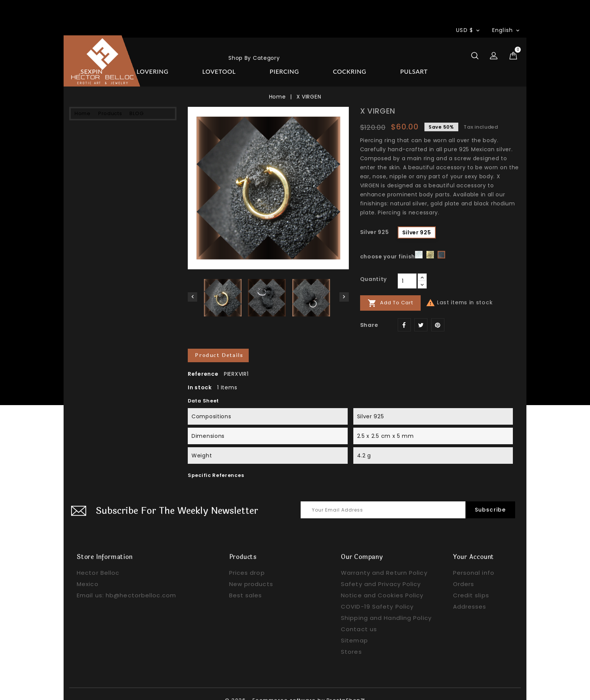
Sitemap (354, 628)
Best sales (246, 583)
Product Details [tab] (219, 343)
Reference (203, 361)
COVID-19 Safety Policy (377, 594)
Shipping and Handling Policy (386, 605)
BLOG (285, 53)
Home (170, 53)
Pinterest (438, 312)
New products (251, 572)
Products (229, 53)
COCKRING (97, 195)
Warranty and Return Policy (384, 560)
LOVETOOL (97, 159)
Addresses (470, 594)
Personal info (474, 560)
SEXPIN (91, 123)
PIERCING (95, 177)
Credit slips (471, 583)
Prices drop (247, 560)
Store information (105, 544)
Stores (351, 639)
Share (404, 312)
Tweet (421, 312)
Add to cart (390, 290)
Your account (474, 544)
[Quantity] (407, 268)
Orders (464, 572)
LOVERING (96, 141)
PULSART (94, 213)
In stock (200, 375)
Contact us (359, 617)
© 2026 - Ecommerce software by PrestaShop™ (295, 688)
